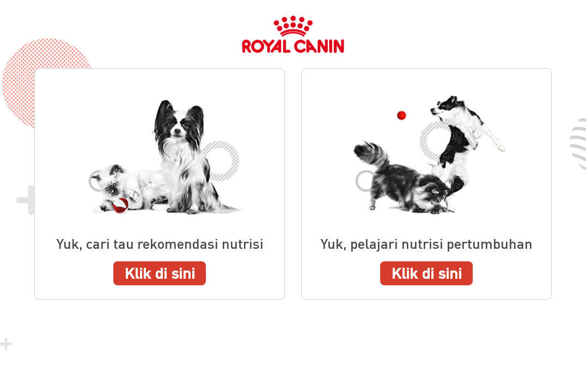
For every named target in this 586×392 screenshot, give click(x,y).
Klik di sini (160, 273)
